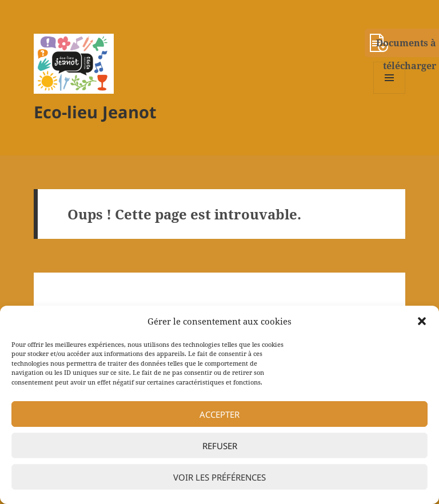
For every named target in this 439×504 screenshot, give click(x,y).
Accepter (219, 414)
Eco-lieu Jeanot (95, 112)
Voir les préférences (219, 477)
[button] (422, 321)
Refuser (220, 446)
